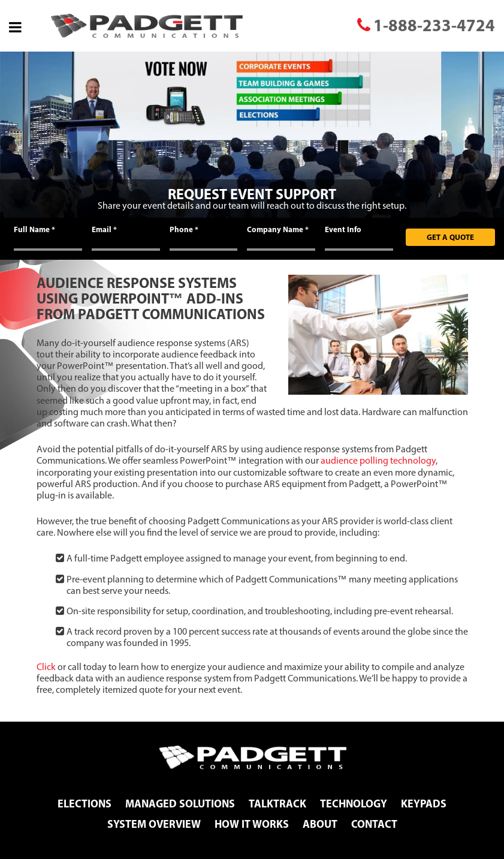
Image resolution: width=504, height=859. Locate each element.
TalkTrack (277, 804)
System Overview (154, 824)
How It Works (252, 824)
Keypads (424, 804)
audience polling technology (378, 460)
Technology (354, 804)
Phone (184, 229)
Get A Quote (450, 237)
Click (46, 667)
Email (104, 229)
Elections (84, 804)
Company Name (278, 229)
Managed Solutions (180, 804)
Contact (374, 824)
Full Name (34, 229)
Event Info (343, 229)
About (320, 824)
